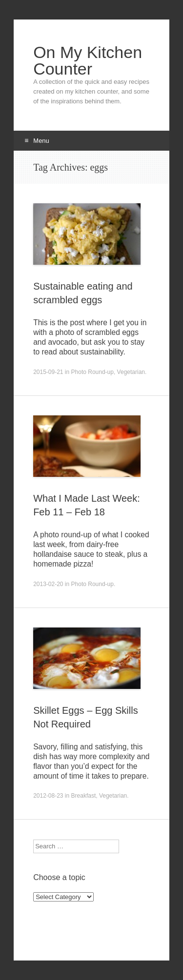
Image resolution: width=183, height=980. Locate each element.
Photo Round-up (92, 372)
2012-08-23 (48, 796)
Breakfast (84, 796)
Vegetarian (131, 372)
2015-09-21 (48, 372)
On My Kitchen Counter (88, 60)
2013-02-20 (48, 584)
